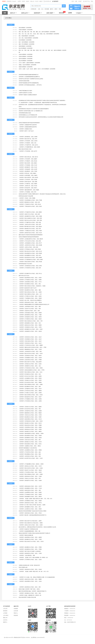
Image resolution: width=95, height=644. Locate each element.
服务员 (52, 9)
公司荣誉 (5, 613)
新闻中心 (5, 622)
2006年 (11, 404)
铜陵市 (41, 1)
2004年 (11, 483)
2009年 (11, 209)
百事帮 (70, 13)
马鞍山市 (32, 1)
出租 (39, 9)
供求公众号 (26, 13)
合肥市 (19, 1)
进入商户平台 (86, 1)
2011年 (11, 134)
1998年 (11, 584)
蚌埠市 (4, 1)
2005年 (11, 461)
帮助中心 (16, 613)
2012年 (11, 120)
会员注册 (16, 611)
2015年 (11, 72)
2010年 (11, 154)
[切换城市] (9, 1)
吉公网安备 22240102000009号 (38, 637)
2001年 (11, 562)
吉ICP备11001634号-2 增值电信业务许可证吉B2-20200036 (17, 637)
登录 (73, 1)
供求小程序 (51, 13)
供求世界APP (48, 1)
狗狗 (60, 9)
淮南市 (28, 1)
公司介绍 (5, 609)
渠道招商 (16, 615)
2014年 (11, 88)
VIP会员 (79, 13)
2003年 (11, 518)
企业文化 (5, 620)
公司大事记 (6, 615)
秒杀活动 (62, 13)
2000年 (11, 574)
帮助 (92, 1)
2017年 (11, 25)
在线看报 (16, 609)
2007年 (11, 334)
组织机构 (5, 611)
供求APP (14, 13)
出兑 (42, 9)
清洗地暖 (47, 9)
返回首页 (55, 1)
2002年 (11, 544)
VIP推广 (80, 1)
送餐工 (56, 9)
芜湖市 (23, 1)
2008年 (11, 271)
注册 (76, 1)
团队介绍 (5, 618)
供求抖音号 (38, 13)
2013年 (11, 98)
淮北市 (37, 1)
